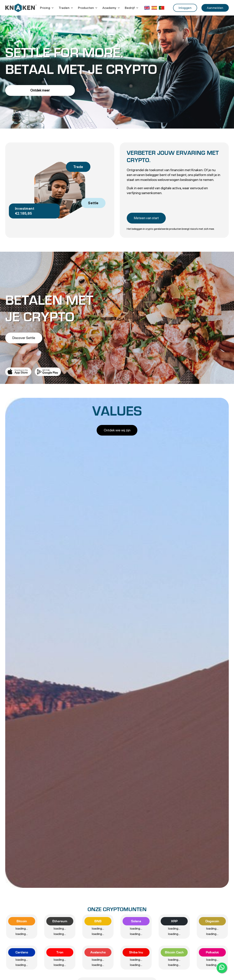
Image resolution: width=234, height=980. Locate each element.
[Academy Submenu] (118, 8)
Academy (109, 8)
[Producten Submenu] (96, 8)
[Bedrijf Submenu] (136, 8)
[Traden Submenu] (71, 8)
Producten (86, 8)
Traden (64, 8)
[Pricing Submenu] (52, 8)
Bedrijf (130, 8)
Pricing (45, 8)
